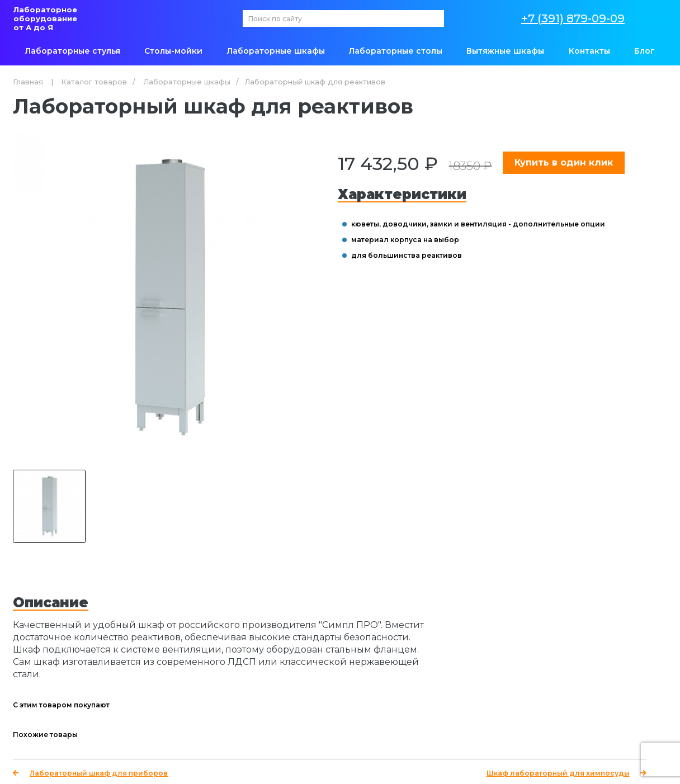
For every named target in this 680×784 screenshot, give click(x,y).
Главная (28, 82)
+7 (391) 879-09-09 (573, 18)
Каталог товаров (94, 82)
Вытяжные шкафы (505, 51)
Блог (644, 51)
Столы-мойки (173, 51)
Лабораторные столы (396, 51)
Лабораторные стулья (73, 51)
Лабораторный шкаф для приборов (90, 773)
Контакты (589, 51)
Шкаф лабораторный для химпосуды (566, 773)
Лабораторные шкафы (276, 51)
